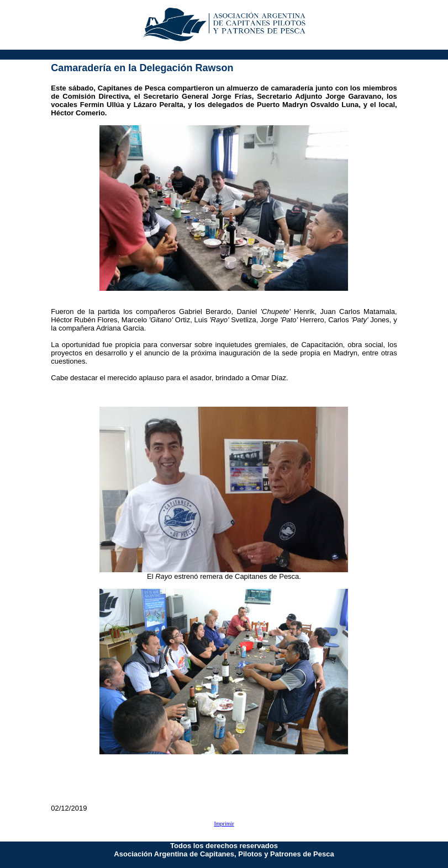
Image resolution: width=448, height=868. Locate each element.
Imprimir (224, 824)
